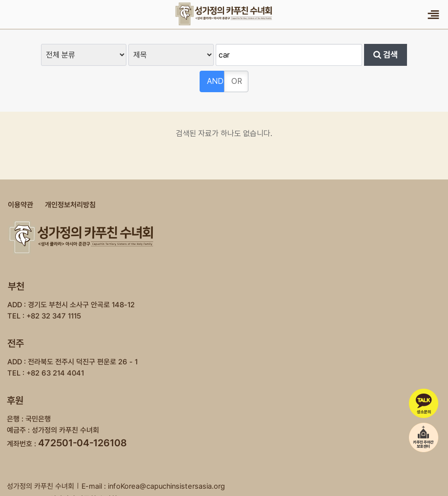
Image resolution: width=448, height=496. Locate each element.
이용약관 (20, 205)
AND (215, 81)
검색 (386, 55)
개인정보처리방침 (70, 205)
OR (237, 81)
